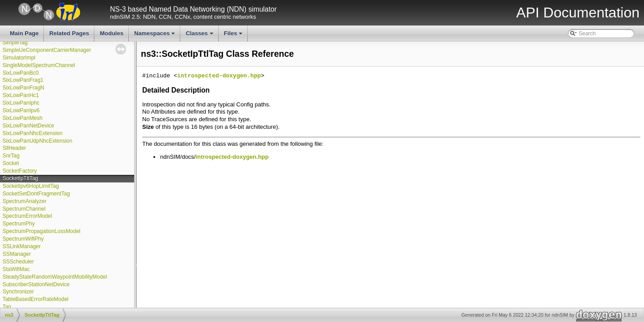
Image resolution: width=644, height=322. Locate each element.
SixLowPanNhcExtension (33, 133)
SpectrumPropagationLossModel (42, 231)
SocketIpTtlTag (20, 178)
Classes (200, 36)
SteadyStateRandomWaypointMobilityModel (55, 277)
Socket (11, 163)
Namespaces (155, 36)
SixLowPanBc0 (21, 73)
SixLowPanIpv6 (21, 110)
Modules (112, 33)
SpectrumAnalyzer (25, 201)
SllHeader (15, 148)
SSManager (17, 254)
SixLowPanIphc (21, 103)
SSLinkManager (22, 246)
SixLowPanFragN (23, 88)
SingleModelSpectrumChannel (39, 65)
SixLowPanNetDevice (28, 126)
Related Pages (69, 33)
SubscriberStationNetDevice (36, 284)
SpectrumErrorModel (28, 216)
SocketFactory (20, 171)
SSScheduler (18, 262)
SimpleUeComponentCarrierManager (47, 50)
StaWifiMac (16, 269)
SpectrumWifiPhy (23, 239)
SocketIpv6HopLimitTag (31, 186)
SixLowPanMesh (23, 118)
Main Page (24, 33)
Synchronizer (18, 292)
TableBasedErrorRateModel (36, 299)
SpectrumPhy (19, 224)
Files (234, 36)
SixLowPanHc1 (21, 95)
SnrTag (11, 156)
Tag (7, 307)
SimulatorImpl (19, 58)
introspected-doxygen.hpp (219, 76)
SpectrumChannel (24, 209)
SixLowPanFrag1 (23, 80)
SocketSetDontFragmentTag (36, 194)
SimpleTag (15, 42)
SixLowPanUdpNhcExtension (38, 141)
